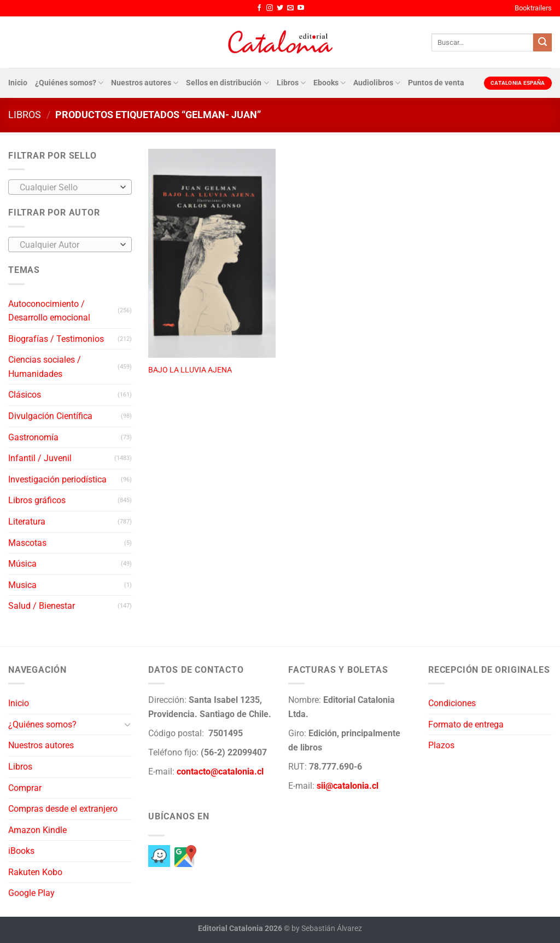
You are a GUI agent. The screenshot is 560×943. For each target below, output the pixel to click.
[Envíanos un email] (290, 8)
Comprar (25, 788)
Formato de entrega (466, 724)
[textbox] (68, 188)
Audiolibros (377, 83)
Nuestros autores (145, 83)
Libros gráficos (37, 500)
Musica (22, 585)
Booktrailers (533, 8)
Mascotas (27, 543)
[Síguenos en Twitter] (280, 8)
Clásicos (25, 395)
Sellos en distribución (227, 83)
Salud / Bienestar (42, 606)
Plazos (441, 745)
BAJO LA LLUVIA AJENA (190, 370)
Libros (291, 83)
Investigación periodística (57, 479)
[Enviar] (542, 43)
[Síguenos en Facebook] (259, 8)
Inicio (18, 83)
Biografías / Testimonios (56, 339)
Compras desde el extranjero (63, 809)
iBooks (21, 851)
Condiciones (452, 703)
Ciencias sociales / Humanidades (45, 367)
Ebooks (329, 83)
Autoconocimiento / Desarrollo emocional (49, 311)
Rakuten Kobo (35, 872)
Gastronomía (33, 437)
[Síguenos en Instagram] (270, 8)
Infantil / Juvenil (40, 458)
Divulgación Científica (50, 416)
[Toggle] (127, 724)
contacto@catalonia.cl (220, 772)
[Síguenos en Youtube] (301, 8)
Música (22, 564)
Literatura (27, 522)
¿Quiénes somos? (69, 83)
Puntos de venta (436, 83)
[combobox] (70, 187)
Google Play (31, 893)
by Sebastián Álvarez (327, 929)
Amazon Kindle (37, 830)
